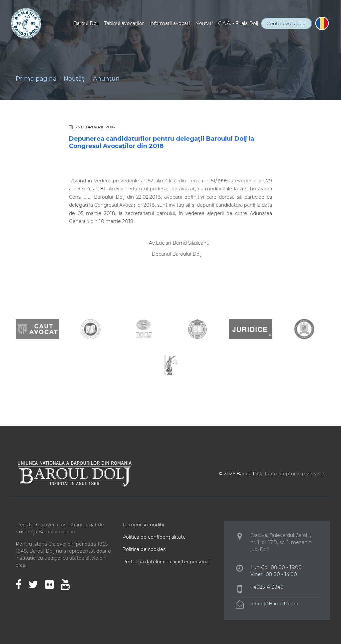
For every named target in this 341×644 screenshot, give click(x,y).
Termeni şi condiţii (143, 525)
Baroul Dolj (86, 23)
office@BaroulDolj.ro (274, 604)
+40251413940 (267, 587)
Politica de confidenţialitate (154, 537)
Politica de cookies (144, 549)
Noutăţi (204, 23)
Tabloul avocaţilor (124, 23)
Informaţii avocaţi (170, 23)
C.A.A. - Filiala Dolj (238, 23)
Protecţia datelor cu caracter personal (166, 562)
